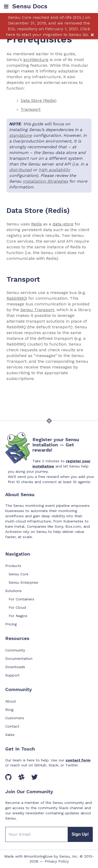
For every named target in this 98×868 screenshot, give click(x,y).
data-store (63, 224)
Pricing (11, 624)
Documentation (19, 658)
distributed (20, 170)
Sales (10, 735)
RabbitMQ (16, 298)
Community (15, 650)
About (11, 701)
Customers (15, 718)
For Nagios (18, 616)
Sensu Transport (37, 310)
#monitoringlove (38, 856)
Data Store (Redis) (39, 100)
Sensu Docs (30, 6)
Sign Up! (80, 834)
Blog (9, 710)
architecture (36, 60)
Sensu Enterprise (23, 582)
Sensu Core (19, 574)
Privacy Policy (57, 861)
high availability (54, 170)
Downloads (15, 667)
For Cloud (17, 607)
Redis (36, 224)
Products (13, 566)
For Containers (21, 599)
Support (12, 675)
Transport (31, 109)
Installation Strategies (45, 181)
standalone (21, 135)
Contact (12, 726)
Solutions (13, 591)
